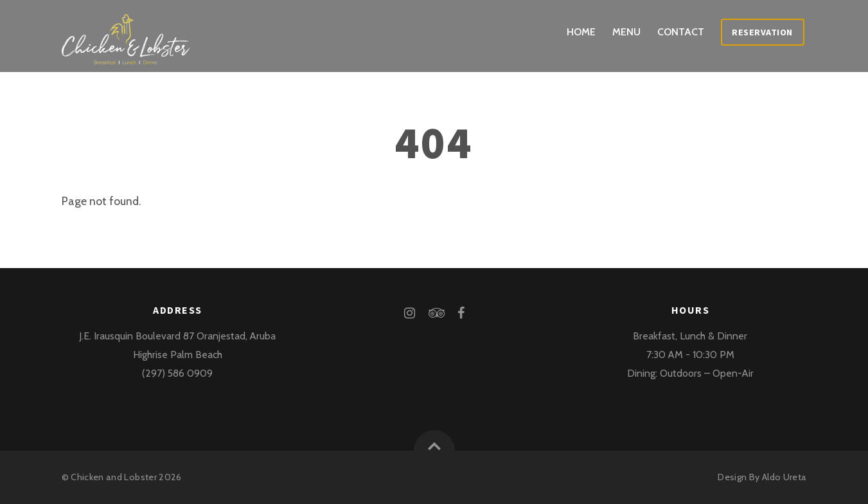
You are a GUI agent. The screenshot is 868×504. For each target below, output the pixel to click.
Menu (626, 32)
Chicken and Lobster (114, 477)
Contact (680, 32)
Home (581, 32)
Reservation (762, 32)
